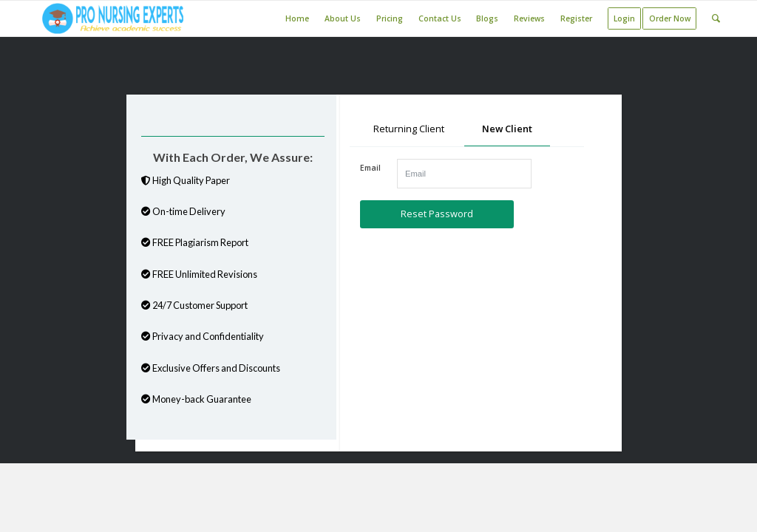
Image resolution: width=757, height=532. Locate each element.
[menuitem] (298, 18)
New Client (507, 129)
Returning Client (409, 129)
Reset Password (437, 214)
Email (370, 168)
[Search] (716, 18)
